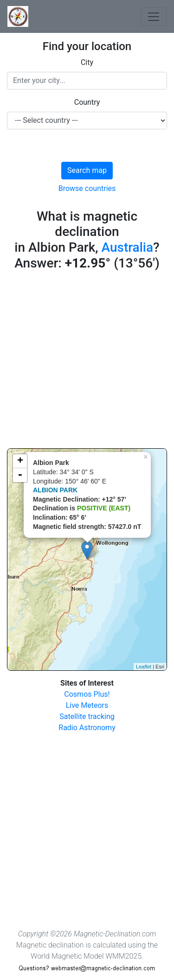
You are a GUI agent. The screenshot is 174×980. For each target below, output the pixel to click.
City (87, 62)
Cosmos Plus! (87, 694)
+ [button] (20, 461)
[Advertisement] (87, 361)
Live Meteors (87, 705)
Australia (128, 247)
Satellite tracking (87, 716)
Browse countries (87, 188)
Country (87, 102)
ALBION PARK (55, 490)
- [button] (20, 475)
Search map (87, 170)
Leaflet (144, 667)
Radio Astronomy (87, 728)
